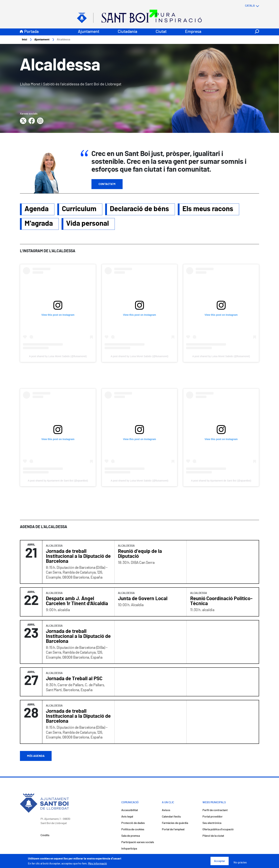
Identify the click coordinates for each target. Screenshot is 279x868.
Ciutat (161, 32)
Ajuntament (89, 32)
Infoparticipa (129, 849)
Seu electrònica (212, 823)
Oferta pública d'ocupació (218, 830)
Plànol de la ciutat (213, 836)
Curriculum (79, 209)
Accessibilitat (130, 810)
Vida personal (88, 224)
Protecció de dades (133, 823)
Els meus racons (208, 209)
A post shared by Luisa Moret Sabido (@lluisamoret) (58, 356)
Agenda (37, 209)
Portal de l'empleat (173, 830)
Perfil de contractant (215, 810)
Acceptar (220, 861)
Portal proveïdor (213, 817)
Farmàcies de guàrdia (175, 823)
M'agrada (39, 224)
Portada (31, 32)
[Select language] (245, 6)
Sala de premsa (131, 836)
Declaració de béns (139, 209)
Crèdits (45, 835)
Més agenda (36, 756)
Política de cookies (133, 830)
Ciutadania (127, 32)
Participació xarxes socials (138, 842)
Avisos (166, 810)
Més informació (98, 864)
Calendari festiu (171, 817)
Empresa (193, 32)
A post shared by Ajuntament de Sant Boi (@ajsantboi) (58, 481)
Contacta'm (107, 184)
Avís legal (127, 817)
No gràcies (240, 862)
